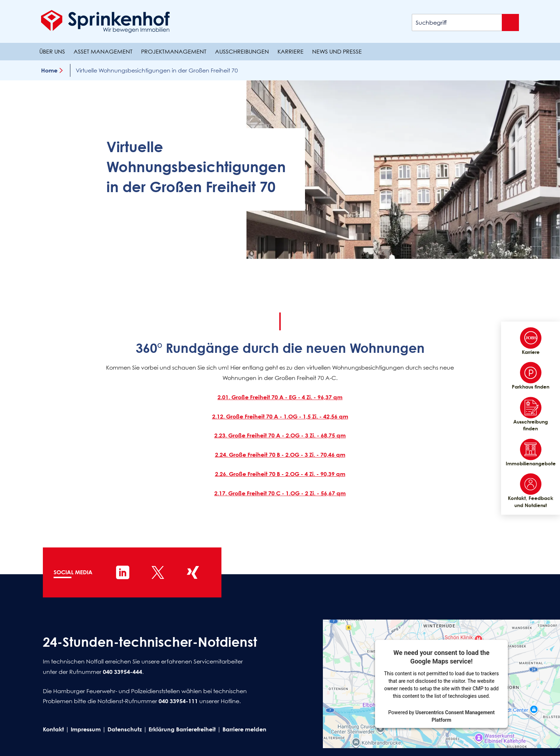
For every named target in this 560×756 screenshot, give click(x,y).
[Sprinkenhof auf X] (158, 572)
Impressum (86, 729)
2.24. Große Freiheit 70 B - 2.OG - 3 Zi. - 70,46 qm (280, 455)
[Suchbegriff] (465, 22)
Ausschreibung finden (531, 414)
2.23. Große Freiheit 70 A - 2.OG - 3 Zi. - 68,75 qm (280, 435)
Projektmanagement (174, 51)
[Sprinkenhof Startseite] (105, 21)
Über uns (52, 51)
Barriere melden (244, 729)
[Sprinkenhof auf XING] (193, 572)
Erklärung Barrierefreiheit (182, 729)
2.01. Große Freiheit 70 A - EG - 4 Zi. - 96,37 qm (280, 397)
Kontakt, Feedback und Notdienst (531, 491)
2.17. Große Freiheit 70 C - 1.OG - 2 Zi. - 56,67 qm (280, 493)
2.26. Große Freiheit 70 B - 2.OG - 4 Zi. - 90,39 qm (280, 474)
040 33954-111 (178, 701)
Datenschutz (125, 729)
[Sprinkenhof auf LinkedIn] (123, 572)
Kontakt (53, 729)
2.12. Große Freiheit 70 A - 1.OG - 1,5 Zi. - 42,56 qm (280, 416)
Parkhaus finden (531, 376)
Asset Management (103, 51)
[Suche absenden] (510, 22)
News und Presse (337, 51)
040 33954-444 (122, 672)
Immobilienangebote (531, 452)
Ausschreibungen (242, 51)
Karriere (291, 51)
